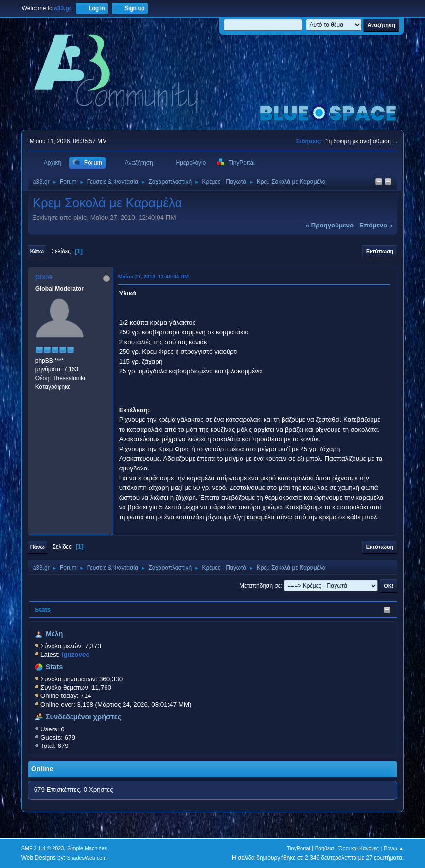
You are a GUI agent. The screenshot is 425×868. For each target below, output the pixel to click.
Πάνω (37, 547)
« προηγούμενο (329, 225)
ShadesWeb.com (87, 858)
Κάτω (37, 251)
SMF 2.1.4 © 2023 (43, 848)
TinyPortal (299, 848)
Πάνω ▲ (394, 848)
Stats (43, 610)
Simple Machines (87, 848)
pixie (44, 277)
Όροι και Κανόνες (359, 848)
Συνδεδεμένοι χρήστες (84, 717)
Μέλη (54, 634)
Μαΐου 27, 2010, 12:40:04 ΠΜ (153, 277)
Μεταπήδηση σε (260, 586)
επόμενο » (376, 225)
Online (42, 769)
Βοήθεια (325, 848)
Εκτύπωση (380, 251)
